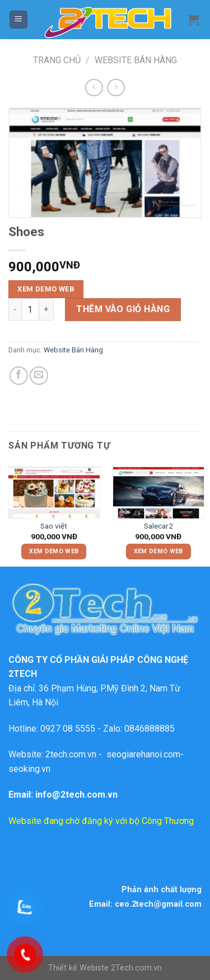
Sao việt (54, 526)
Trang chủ (57, 60)
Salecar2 (158, 526)
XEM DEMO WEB (46, 289)
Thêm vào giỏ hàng (123, 309)
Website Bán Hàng (136, 60)
